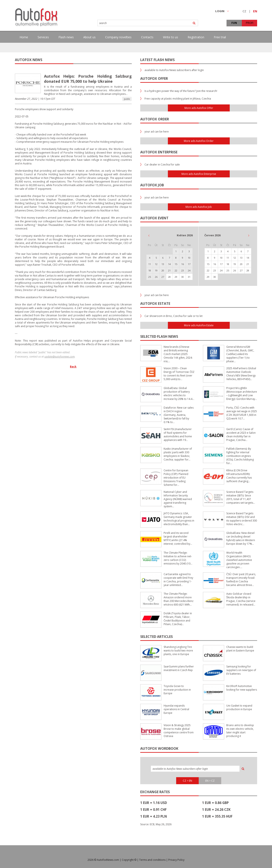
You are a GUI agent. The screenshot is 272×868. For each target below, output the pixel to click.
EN (255, 11)
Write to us (171, 37)
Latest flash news (157, 60)
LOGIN (222, 11)
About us (89, 37)
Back (73, 367)
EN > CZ (210, 781)
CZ (244, 11)
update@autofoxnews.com (59, 357)
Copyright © (129, 860)
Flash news (66, 37)
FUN (234, 23)
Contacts (147, 37)
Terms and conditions (152, 860)
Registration (196, 37)
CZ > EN (187, 781)
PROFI (250, 23)
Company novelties (118, 37)
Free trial (220, 37)
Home (24, 37)
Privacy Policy (176, 860)
